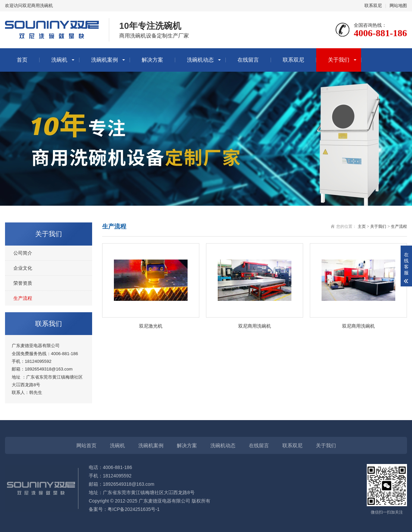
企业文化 (23, 268)
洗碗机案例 (105, 60)
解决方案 (152, 60)
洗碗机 (59, 60)
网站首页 (86, 445)
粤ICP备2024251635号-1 (134, 509)
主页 (362, 226)
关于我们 (339, 60)
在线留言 (248, 60)
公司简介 (23, 253)
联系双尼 (373, 6)
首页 (22, 60)
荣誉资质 (23, 283)
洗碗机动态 (200, 60)
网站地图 (398, 6)
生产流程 (23, 298)
